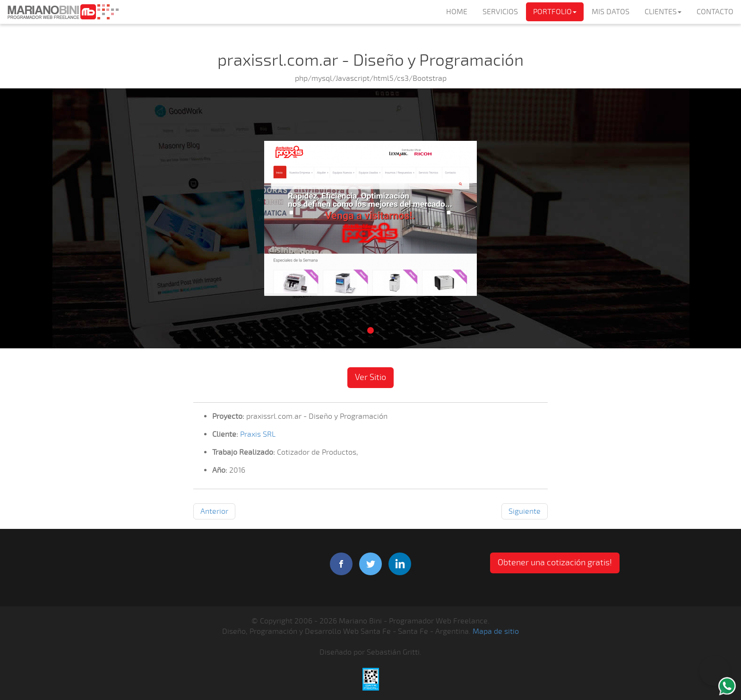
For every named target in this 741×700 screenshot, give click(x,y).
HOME (457, 12)
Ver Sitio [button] (370, 377)
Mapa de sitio (496, 631)
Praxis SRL (258, 434)
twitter (370, 564)
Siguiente (525, 511)
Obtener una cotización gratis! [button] (555, 562)
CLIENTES (663, 12)
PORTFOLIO (555, 12)
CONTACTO (715, 12)
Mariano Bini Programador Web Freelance (63, 12)
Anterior (214, 511)
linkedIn (400, 564)
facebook (341, 564)
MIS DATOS (611, 12)
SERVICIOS (500, 12)
